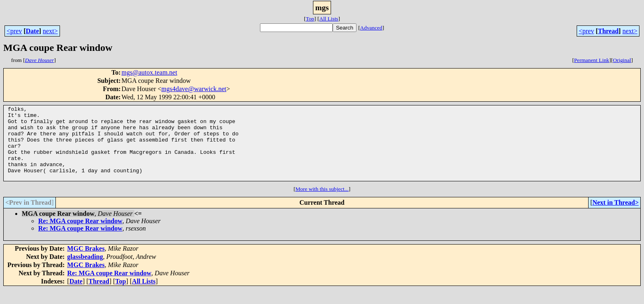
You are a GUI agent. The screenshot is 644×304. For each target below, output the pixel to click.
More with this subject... (322, 204)
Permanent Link (592, 60)
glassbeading (85, 271)
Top (310, 19)
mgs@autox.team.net (149, 72)
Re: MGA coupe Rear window (80, 236)
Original (622, 60)
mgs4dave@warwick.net (194, 89)
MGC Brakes (86, 263)
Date (32, 31)
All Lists (329, 19)
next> (50, 31)
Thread (608, 31)
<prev (14, 31)
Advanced (371, 28)
